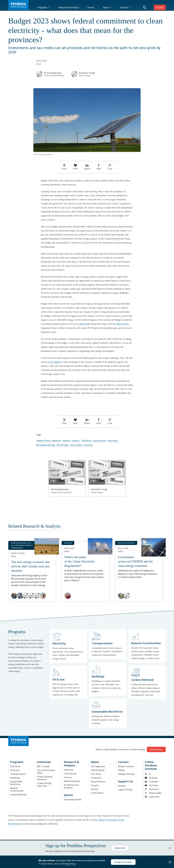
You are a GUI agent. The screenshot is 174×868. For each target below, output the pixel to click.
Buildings (15, 778)
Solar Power (76, 445)
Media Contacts (126, 766)
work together (55, 362)
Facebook (152, 789)
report (113, 200)
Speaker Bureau (126, 774)
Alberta (66, 441)
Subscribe (152, 797)
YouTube (151, 785)
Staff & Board (98, 770)
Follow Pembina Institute (151, 765)
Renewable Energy (46, 445)
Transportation (18, 774)
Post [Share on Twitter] (64, 167)
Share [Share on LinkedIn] (87, 167)
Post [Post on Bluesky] (75, 167)
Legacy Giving (125, 790)
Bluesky (151, 778)
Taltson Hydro (122, 324)
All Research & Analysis (71, 786)
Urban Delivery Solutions (45, 778)
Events (91, 7)
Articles (68, 777)
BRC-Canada (43, 766)
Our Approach (98, 766)
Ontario (75, 441)
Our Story (96, 774)
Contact (124, 7)
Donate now (156, 749)
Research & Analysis (69, 7)
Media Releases (72, 781)
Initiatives (44, 762)
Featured (68, 770)
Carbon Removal (18, 795)
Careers (95, 785)
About (106, 7)
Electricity (112, 441)
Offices (121, 770)
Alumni (95, 789)
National (56, 441)
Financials (96, 778)
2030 (97, 312)
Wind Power (63, 445)
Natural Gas (100, 441)
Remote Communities (17, 789)
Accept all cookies (123, 862)
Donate (160, 7)
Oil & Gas (15, 770)
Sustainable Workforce (16, 783)
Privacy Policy (69, 864)
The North (86, 441)
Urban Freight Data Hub (44, 785)
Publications (70, 774)
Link (110, 167)
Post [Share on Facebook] (99, 167)
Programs (42, 7)
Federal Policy (43, 441)
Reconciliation (98, 782)
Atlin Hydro (85, 324)
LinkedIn (152, 782)
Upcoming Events (73, 799)
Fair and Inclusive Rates (46, 772)
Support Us (125, 781)
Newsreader (153, 793)
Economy (88, 445)
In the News (97, 793)
